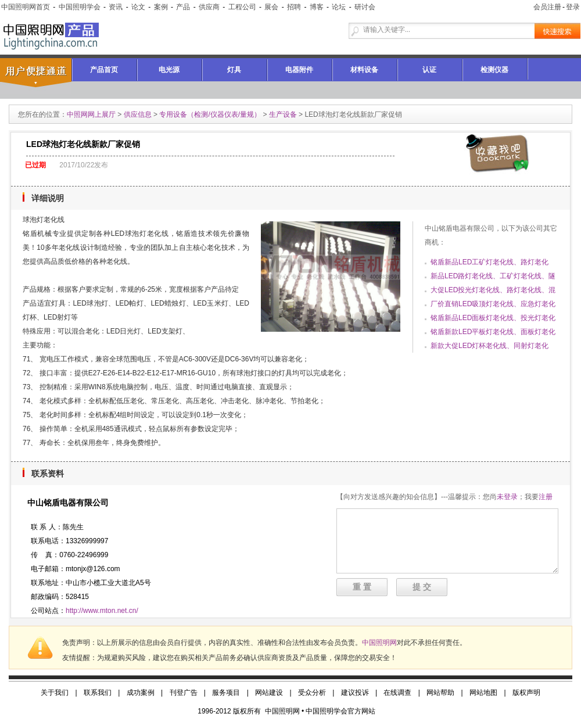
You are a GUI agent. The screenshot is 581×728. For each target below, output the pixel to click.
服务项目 (226, 693)
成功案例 (141, 693)
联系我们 (98, 693)
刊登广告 (184, 693)
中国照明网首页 (26, 7)
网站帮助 (440, 693)
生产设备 (283, 114)
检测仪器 (494, 70)
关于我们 (55, 693)
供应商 (209, 7)
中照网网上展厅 (91, 114)
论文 (138, 7)
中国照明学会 (80, 7)
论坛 (339, 7)
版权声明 (526, 693)
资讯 (116, 7)
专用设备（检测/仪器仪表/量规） (210, 114)
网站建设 (269, 693)
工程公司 (242, 7)
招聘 (294, 7)
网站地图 (483, 693)
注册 (546, 497)
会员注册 (547, 7)
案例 (161, 7)
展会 (271, 7)
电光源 (169, 70)
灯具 (234, 70)
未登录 (507, 497)
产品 (183, 7)
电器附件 (299, 70)
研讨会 (365, 7)
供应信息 (138, 114)
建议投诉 (355, 693)
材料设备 (364, 70)
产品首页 (104, 70)
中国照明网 (379, 643)
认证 (429, 70)
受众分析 (312, 693)
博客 (317, 7)
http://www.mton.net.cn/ (102, 611)
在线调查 (397, 693)
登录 (573, 7)
